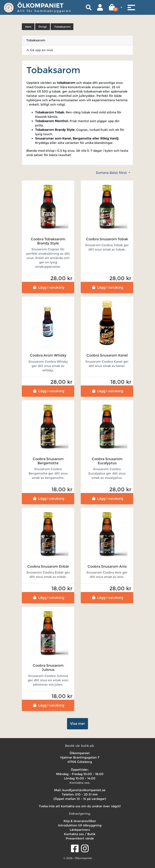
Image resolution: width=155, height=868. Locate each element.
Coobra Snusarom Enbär (48, 566)
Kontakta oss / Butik (80, 834)
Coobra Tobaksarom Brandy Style (48, 241)
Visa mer (77, 724)
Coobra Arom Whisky (48, 355)
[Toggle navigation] (131, 7)
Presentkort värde (80, 838)
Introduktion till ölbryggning (80, 825)
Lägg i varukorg (48, 287)
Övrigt (43, 27)
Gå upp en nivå (40, 50)
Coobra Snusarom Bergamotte (48, 461)
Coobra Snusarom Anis (107, 566)
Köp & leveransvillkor (80, 821)
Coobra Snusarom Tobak (107, 239)
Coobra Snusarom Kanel (107, 355)
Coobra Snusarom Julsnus (48, 668)
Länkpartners (80, 830)
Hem (28, 27)
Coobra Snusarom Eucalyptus (107, 461)
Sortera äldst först (112, 173)
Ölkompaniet (40, 5)
